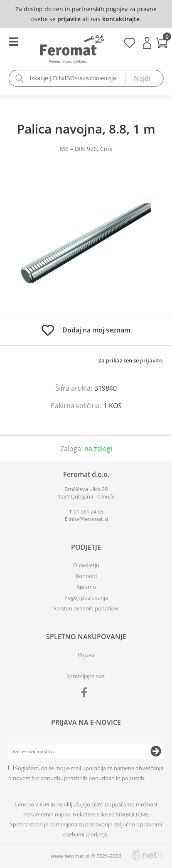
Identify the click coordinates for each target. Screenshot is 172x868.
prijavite (69, 19)
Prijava (147, 43)
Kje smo (86, 587)
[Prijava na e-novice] (156, 751)
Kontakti (86, 576)
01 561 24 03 (88, 511)
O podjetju (86, 565)
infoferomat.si (88, 519)
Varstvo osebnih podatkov (86, 608)
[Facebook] (86, 694)
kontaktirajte (121, 19)
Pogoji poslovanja (86, 598)
